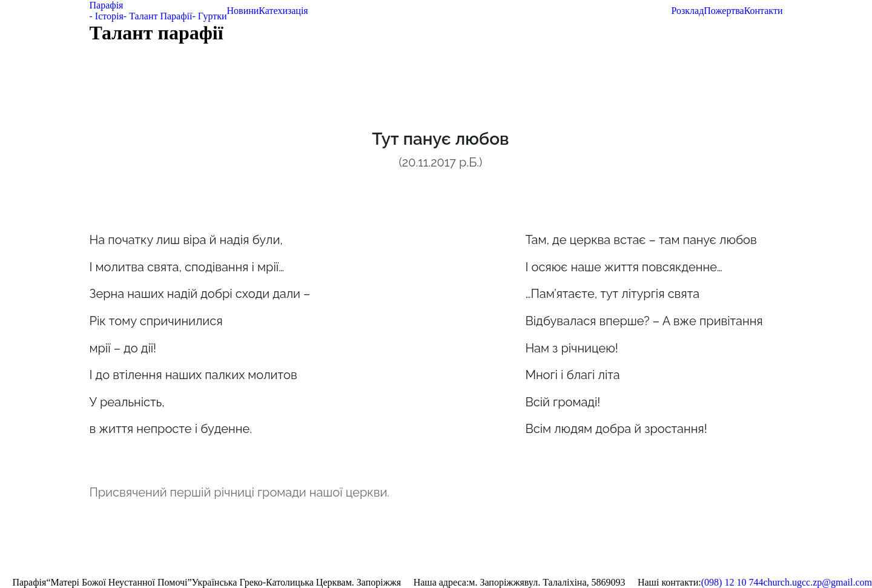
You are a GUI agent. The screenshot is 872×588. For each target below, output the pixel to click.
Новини (243, 11)
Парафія (107, 5)
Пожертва (724, 11)
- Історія (107, 16)
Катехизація (283, 11)
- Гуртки (209, 16)
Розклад (687, 11)
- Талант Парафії (158, 16)
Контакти (764, 11)
